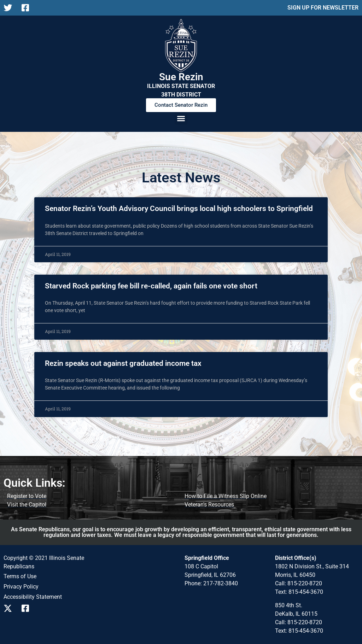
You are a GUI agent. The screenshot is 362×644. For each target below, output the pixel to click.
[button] (181, 118)
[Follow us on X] (10, 8)
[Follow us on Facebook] (28, 8)
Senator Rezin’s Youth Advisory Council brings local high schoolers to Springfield (179, 209)
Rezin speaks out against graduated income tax (123, 363)
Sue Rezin (181, 77)
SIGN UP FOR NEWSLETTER (323, 8)
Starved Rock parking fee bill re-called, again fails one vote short (151, 286)
